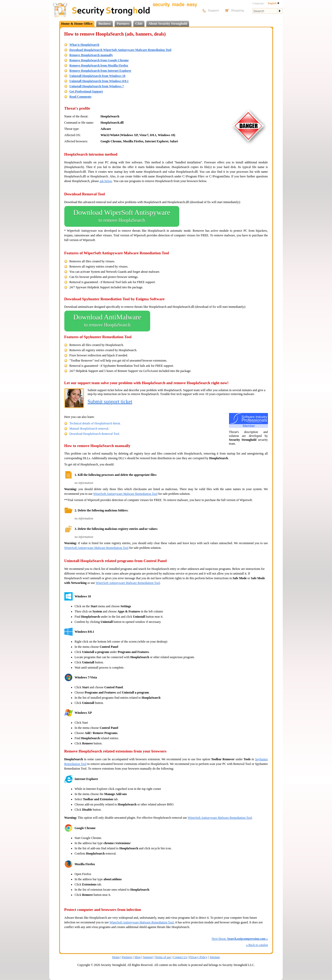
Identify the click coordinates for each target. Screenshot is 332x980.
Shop (138, 957)
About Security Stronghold (168, 24)
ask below (106, 181)
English (274, 3)
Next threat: (240, 939)
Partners (123, 24)
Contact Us (180, 957)
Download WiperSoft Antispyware (122, 216)
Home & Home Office (77, 24)
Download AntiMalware (107, 321)
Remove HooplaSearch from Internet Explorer (101, 71)
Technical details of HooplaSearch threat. (95, 423)
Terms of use (163, 957)
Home (116, 957)
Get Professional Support (86, 91)
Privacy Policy (198, 957)
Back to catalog (257, 945)
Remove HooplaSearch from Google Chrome (99, 60)
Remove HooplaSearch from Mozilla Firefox (99, 65)
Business (105, 24)
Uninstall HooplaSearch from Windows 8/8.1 (99, 81)
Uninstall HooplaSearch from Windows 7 (97, 86)
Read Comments (81, 97)
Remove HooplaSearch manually (91, 55)
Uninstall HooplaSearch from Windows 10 (98, 76)
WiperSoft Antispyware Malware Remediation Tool (125, 494)
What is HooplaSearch (84, 45)
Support (148, 957)
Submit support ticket (110, 402)
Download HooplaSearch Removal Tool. (95, 434)
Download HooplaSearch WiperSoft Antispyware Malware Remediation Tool (120, 50)
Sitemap (215, 957)
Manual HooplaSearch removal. (89, 429)
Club (139, 24)
